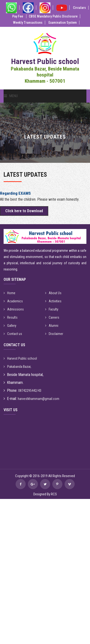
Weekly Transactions (28, 23)
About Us (53, 293)
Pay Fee (18, 16)
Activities (53, 301)
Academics (13, 301)
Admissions (14, 309)
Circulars (79, 8)
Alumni (52, 326)
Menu (11, 96)
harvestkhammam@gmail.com (39, 399)
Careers (52, 317)
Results (11, 317)
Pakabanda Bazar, (17, 367)
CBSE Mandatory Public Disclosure (53, 16)
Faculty (52, 309)
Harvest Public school (20, 358)
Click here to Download (24, 211)
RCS (54, 494)
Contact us (13, 334)
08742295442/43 (30, 391)
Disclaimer (54, 334)
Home (9, 293)
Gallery (10, 326)
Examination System (63, 23)
